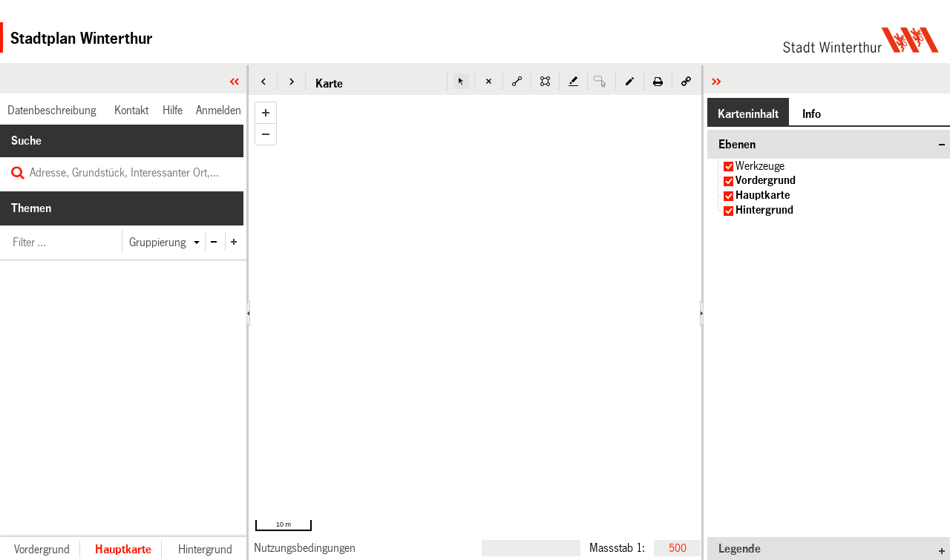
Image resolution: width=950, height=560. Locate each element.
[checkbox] (728, 167)
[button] (263, 81)
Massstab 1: (617, 547)
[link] (305, 548)
